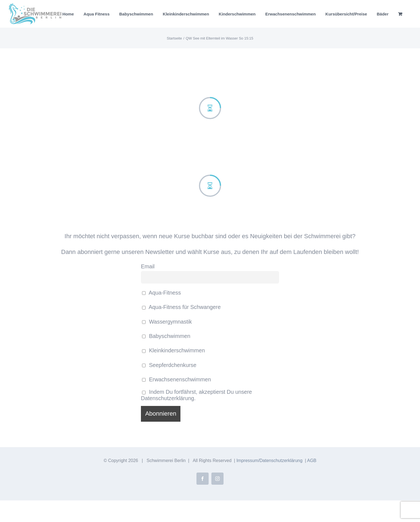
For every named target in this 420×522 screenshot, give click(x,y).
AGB (312, 461)
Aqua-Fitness (162, 293)
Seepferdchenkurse (169, 365)
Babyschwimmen (166, 336)
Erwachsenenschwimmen (176, 379)
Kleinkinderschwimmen (173, 350)
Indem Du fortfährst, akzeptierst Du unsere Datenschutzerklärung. (196, 395)
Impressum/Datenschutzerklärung (269, 461)
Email (148, 266)
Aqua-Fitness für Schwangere (181, 307)
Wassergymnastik (167, 322)
